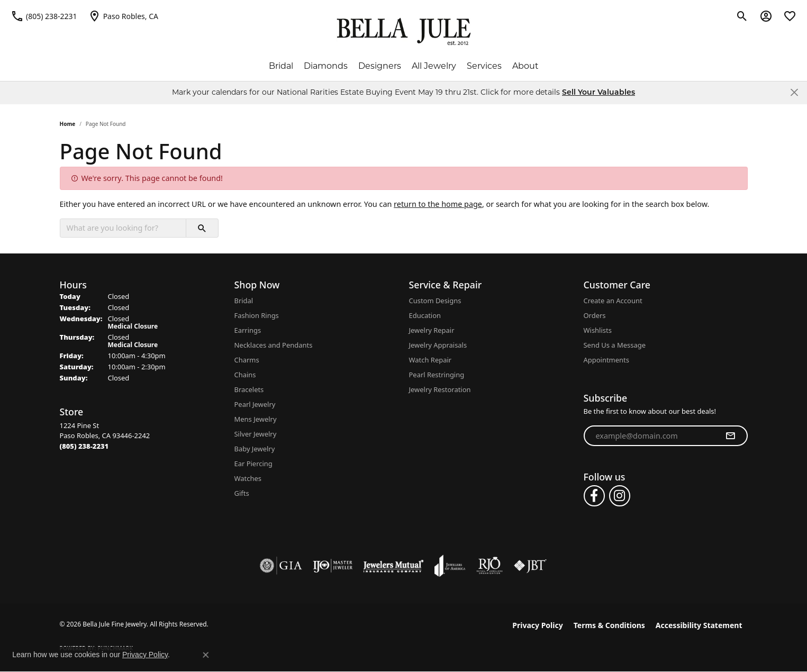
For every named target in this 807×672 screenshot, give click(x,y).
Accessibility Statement (699, 625)
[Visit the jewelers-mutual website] (393, 566)
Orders (595, 315)
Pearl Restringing (437, 375)
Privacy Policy (537, 625)
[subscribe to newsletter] (730, 436)
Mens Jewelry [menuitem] (256, 419)
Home (68, 124)
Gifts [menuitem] (242, 493)
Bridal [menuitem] (244, 301)
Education (425, 315)
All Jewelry (434, 66)
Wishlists (598, 330)
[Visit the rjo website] (489, 566)
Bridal (281, 66)
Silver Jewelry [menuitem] (256, 434)
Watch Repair (430, 360)
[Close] (794, 92)
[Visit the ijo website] (333, 566)
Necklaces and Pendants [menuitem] (274, 345)
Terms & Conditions (609, 625)
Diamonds (326, 66)
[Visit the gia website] (281, 566)
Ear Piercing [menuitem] (253, 464)
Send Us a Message (615, 345)
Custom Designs (435, 301)
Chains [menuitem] (245, 375)
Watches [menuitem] (248, 478)
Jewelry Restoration (440, 389)
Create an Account (613, 301)
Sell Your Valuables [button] (599, 93)
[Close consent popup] (206, 655)
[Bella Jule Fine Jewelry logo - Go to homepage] (403, 32)
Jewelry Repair (432, 330)
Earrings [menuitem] (248, 330)
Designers (380, 66)
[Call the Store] (84, 446)
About (525, 66)
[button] (742, 16)
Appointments (606, 360)
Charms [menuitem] (247, 360)
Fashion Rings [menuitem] (257, 315)
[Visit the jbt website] (530, 566)
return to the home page (438, 204)
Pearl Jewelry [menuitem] (255, 404)
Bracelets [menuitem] (249, 389)
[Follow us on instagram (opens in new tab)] (620, 496)
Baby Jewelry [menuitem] (255, 449)
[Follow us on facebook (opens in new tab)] (594, 496)
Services (484, 66)
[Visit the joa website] (450, 566)
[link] (44, 16)
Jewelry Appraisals (438, 345)
